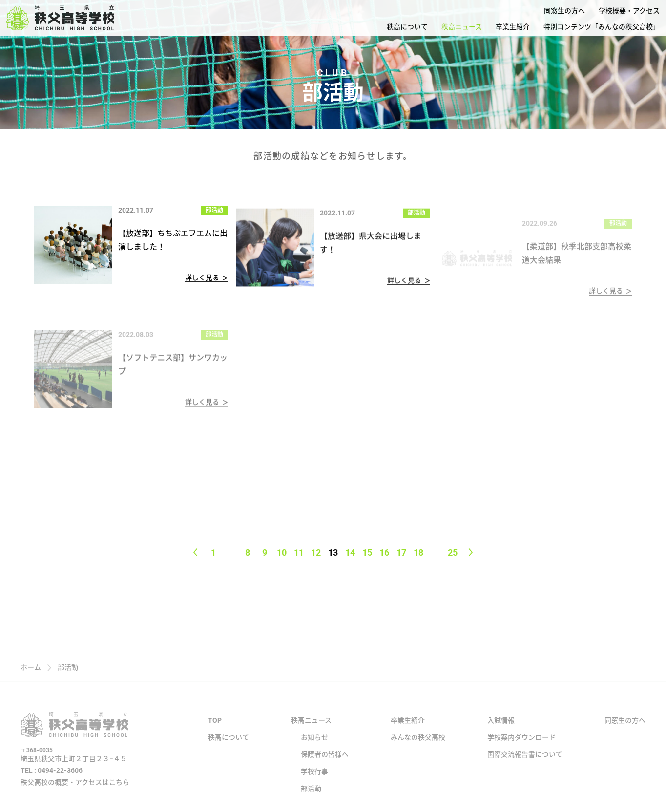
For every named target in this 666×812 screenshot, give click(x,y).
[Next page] (471, 552)
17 (401, 552)
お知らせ (314, 748)
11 (299, 552)
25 (453, 552)
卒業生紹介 (513, 27)
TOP (215, 730)
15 (367, 552)
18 (418, 552)
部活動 (214, 211)
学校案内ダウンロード (521, 748)
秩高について (407, 27)
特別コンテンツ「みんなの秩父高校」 (602, 27)
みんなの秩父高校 (418, 748)
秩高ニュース (462, 27)
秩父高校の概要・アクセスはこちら (75, 792)
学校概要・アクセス (629, 11)
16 (384, 552)
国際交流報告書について (525, 765)
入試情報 (501, 730)
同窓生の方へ (564, 11)
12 (316, 552)
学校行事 (314, 782)
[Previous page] (196, 552)
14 (350, 552)
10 (282, 552)
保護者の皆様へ (325, 765)
